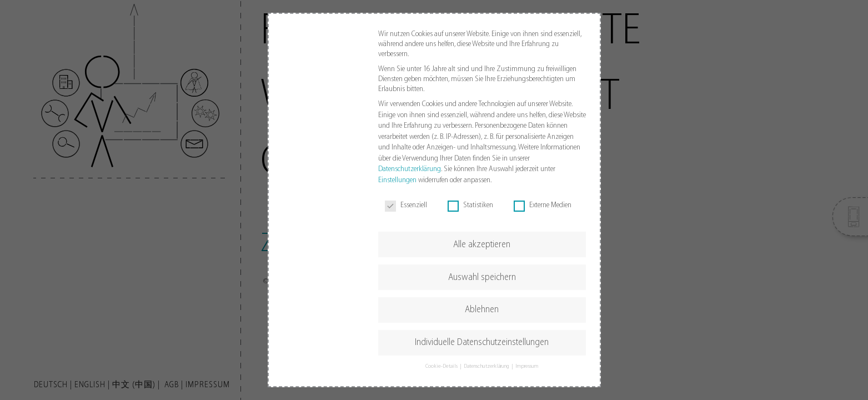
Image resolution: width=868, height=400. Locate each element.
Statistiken (470, 206)
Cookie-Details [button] (442, 366)
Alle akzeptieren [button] (482, 245)
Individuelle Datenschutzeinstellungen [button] (482, 342)
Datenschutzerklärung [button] (487, 366)
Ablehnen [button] (482, 310)
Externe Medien (543, 206)
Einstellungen (397, 180)
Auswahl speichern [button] (482, 277)
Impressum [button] (527, 366)
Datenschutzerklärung (410, 169)
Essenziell (406, 206)
